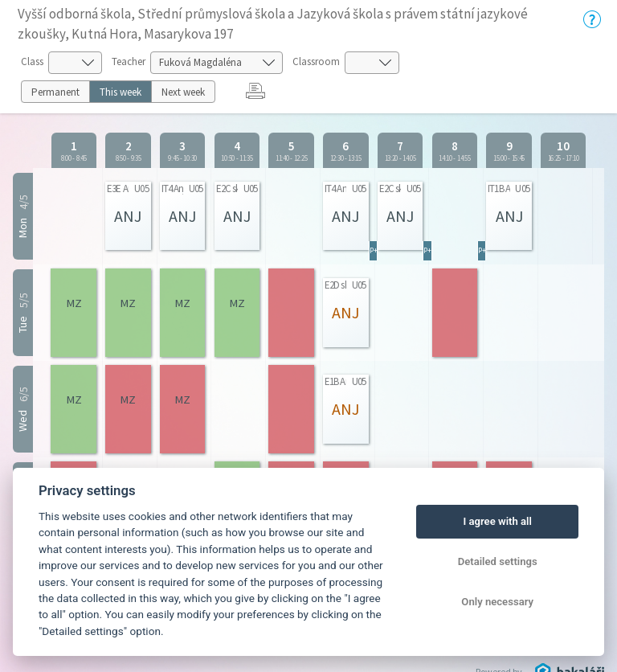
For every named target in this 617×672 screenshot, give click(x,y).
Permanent (55, 92)
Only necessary (497, 602)
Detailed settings (498, 561)
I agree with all (497, 521)
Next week (183, 92)
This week (121, 92)
